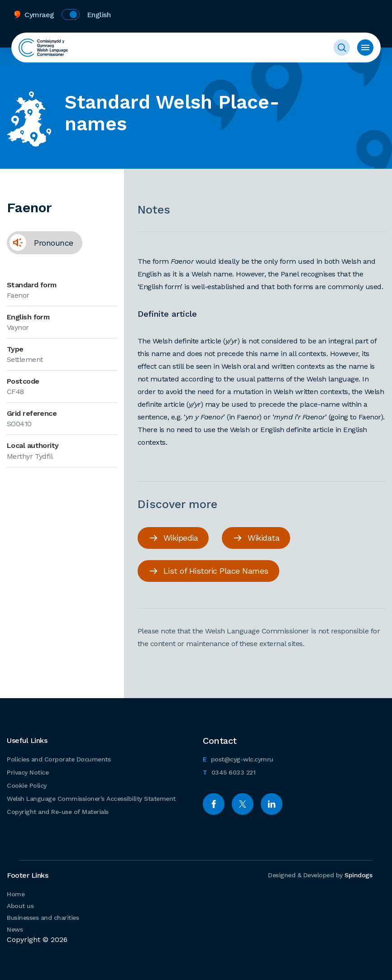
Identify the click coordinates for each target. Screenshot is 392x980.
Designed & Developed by (320, 875)
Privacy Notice (28, 772)
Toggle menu (365, 48)
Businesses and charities (43, 918)
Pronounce (40, 243)
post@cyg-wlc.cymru (238, 758)
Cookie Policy (27, 785)
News (15, 929)
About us (20, 906)
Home (16, 894)
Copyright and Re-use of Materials (58, 812)
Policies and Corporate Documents (59, 759)
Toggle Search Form (342, 48)
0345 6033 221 (229, 771)
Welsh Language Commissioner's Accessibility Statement (91, 799)
